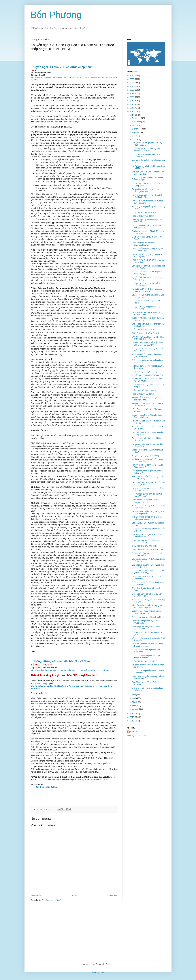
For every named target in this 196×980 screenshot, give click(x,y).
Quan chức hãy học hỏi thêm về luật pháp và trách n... (146, 541)
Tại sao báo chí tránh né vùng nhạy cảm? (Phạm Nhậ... (146, 190)
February (136, 706)
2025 (132, 79)
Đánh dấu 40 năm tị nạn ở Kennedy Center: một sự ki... (146, 589)
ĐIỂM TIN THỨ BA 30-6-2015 (144, 212)
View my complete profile (137, 736)
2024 (132, 83)
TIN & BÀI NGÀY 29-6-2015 (143, 216)
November (137, 122)
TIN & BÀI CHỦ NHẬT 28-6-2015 (145, 333)
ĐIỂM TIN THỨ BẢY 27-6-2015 (144, 546)
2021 (132, 93)
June (134, 140)
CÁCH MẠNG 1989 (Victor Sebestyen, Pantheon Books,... (147, 536)
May (134, 695)
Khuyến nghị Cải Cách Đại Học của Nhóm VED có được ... (146, 150)
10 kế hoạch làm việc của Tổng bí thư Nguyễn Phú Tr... (147, 501)
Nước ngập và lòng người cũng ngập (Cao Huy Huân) (146, 355)
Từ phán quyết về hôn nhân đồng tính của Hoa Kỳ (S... (147, 196)
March (135, 702)
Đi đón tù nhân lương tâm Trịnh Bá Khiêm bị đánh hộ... (146, 657)
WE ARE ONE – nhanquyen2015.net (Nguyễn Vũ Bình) (147, 380)
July (134, 136)
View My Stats (98, 973)
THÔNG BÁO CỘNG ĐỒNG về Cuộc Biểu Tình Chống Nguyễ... (147, 518)
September (137, 129)
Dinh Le (43, 809)
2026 (132, 75)
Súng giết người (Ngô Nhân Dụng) (146, 456)
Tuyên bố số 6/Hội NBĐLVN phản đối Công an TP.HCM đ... (147, 290)
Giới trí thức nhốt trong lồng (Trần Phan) (148, 617)
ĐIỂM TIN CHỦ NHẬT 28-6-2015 (145, 390)
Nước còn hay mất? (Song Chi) (144, 372)
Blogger (109, 964)
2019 (132, 101)
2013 (132, 717)
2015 (132, 115)
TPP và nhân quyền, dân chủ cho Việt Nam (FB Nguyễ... (147, 495)
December (137, 118)
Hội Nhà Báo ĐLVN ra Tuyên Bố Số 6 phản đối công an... (147, 284)
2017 (132, 108)
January (136, 709)
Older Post (113, 896)
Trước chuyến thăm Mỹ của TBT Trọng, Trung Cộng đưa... (148, 645)
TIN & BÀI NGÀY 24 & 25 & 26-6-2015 (147, 550)
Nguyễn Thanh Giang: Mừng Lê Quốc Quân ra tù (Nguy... (147, 416)
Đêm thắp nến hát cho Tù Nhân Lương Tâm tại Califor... (147, 313)
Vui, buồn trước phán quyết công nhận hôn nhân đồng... (147, 460)
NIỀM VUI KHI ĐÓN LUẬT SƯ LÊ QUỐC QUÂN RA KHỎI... (148, 572)
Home (75, 896)
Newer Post (36, 896)
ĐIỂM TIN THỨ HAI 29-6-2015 (144, 330)
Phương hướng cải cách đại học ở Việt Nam (60, 661)
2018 (132, 104)
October (136, 125)
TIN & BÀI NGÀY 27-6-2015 (143, 394)
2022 (132, 90)
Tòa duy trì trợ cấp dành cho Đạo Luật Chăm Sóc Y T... (147, 466)
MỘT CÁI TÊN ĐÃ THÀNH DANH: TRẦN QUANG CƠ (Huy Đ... (148, 338)
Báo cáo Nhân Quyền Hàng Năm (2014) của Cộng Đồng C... (148, 512)
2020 (132, 97)
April (134, 698)
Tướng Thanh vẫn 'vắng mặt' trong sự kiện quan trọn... (147, 226)
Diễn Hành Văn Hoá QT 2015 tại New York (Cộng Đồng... (147, 595)
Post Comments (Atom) (51, 900)
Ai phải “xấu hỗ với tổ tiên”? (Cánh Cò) (147, 375)
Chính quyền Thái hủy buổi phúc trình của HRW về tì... (147, 554)
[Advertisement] (98, 932)
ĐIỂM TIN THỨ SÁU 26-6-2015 (144, 661)
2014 (132, 714)
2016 (132, 111)
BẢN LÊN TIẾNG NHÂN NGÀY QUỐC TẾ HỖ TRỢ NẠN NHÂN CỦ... (147, 607)
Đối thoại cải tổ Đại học (47, 787)
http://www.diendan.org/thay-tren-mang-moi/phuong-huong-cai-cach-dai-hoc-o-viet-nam (70, 670)
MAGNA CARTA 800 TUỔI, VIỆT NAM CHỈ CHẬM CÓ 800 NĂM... (147, 344)
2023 (132, 86)
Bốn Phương (56, 15)
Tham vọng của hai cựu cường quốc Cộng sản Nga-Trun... (146, 244)
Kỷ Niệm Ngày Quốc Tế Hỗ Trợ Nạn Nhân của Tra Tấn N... (146, 612)
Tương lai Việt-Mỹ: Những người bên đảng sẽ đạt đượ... (146, 439)
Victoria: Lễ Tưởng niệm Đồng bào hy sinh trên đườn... (147, 399)
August (135, 133)
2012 (132, 721)
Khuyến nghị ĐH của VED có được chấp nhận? (62, 67)
